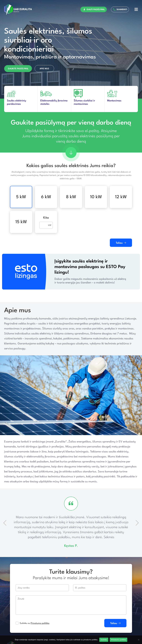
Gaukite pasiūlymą (18, 69)
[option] (71, 50)
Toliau (121, 243)
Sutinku (104, 640)
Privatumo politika (40, 623)
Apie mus (44, 69)
